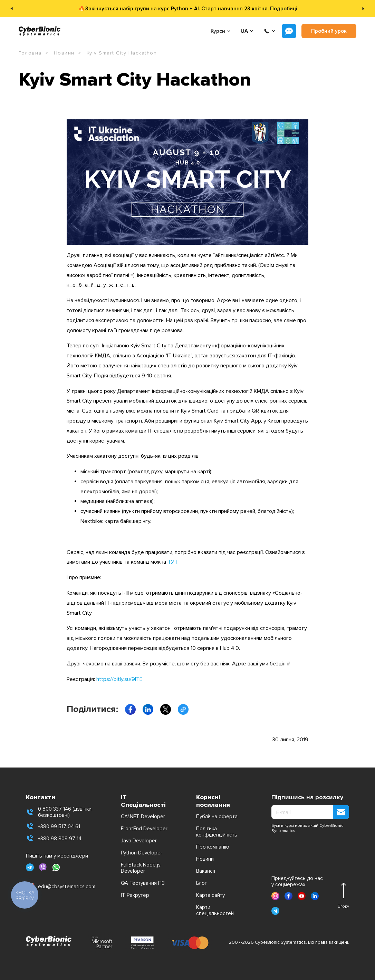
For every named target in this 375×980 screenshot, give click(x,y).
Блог (201, 883)
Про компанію (213, 847)
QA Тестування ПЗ (143, 883)
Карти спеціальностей (215, 910)
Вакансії (206, 871)
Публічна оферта (217, 816)
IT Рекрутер (135, 895)
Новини (205, 859)
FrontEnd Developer (144, 829)
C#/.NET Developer (143, 816)
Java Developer (139, 841)
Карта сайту (210, 895)
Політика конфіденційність (217, 832)
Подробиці (283, 9)
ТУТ (172, 562)
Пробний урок (329, 31)
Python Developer (142, 853)
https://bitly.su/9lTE (119, 679)
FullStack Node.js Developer (141, 868)
